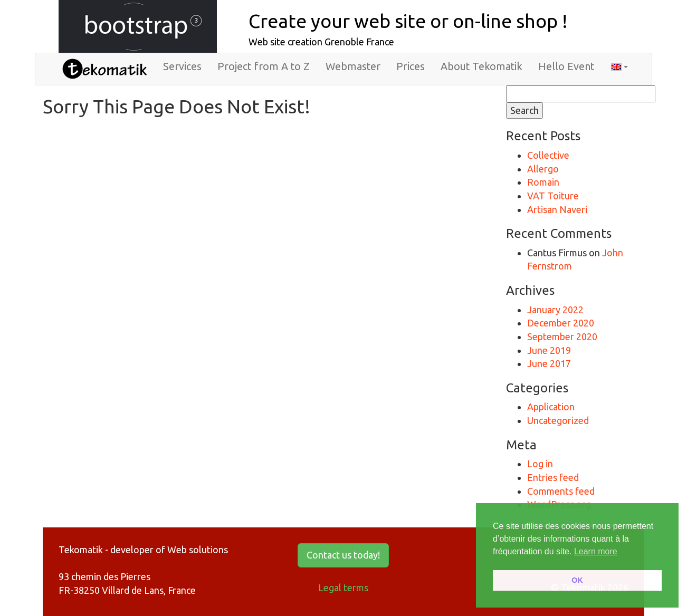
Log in (540, 464)
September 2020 (562, 336)
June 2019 (549, 350)
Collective (548, 155)
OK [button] (577, 580)
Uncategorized (558, 420)
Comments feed (561, 491)
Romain (543, 182)
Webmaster (353, 66)
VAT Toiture (553, 196)
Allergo (543, 169)
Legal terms (343, 588)
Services (182, 66)
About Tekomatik (481, 66)
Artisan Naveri (557, 209)
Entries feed (553, 477)
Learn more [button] (596, 551)
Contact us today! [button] (343, 555)
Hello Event (566, 66)
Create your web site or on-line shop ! (408, 21)
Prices (411, 66)
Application (551, 407)
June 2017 (549, 363)
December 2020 (561, 323)
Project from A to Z (264, 66)
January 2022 (555, 310)
